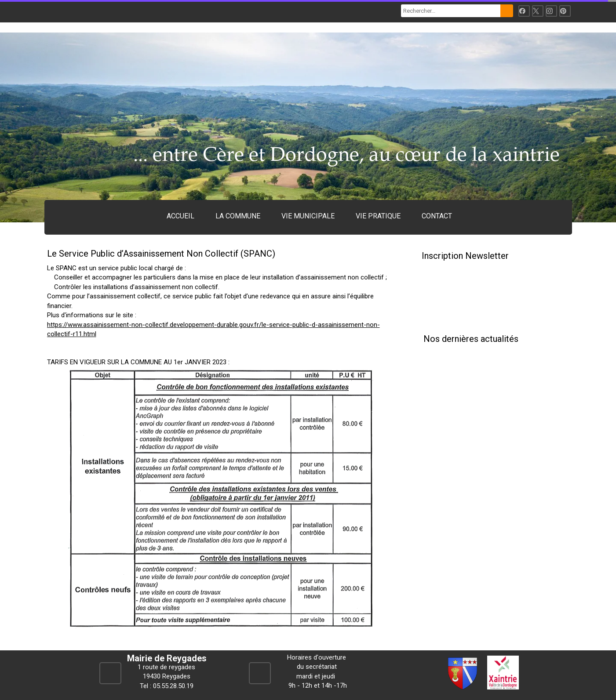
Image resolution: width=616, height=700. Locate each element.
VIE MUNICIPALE (308, 216)
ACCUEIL (180, 216)
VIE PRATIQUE (378, 216)
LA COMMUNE (238, 216)
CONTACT (437, 216)
